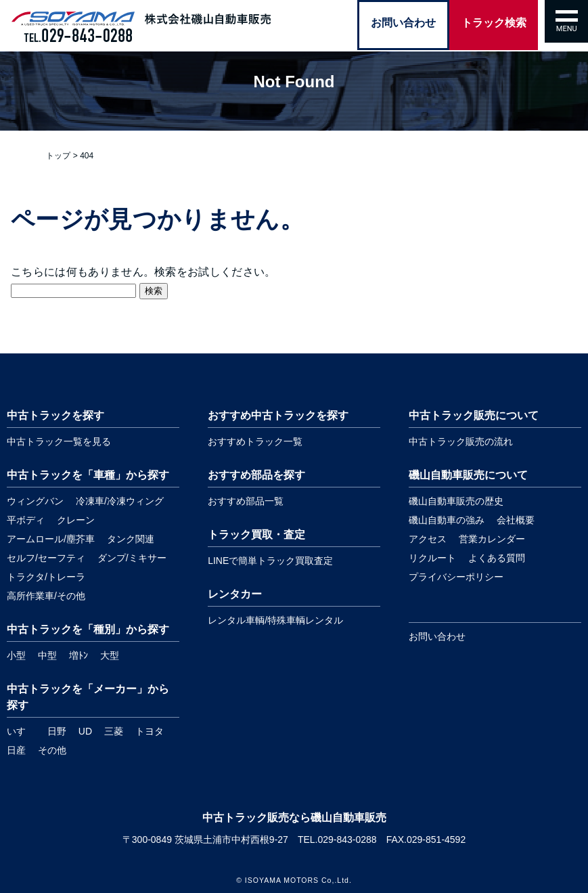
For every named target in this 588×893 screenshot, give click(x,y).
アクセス (428, 539)
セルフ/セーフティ (46, 558)
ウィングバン (35, 501)
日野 (57, 731)
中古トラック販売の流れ (461, 441)
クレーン (76, 520)
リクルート (432, 558)
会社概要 (516, 520)
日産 (16, 750)
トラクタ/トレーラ (46, 577)
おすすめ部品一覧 (246, 501)
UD (85, 731)
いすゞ (21, 731)
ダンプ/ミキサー (132, 558)
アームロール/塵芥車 (51, 539)
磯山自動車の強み (447, 520)
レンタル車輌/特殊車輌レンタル (275, 620)
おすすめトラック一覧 (255, 441)
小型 (16, 655)
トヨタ (150, 731)
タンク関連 (131, 539)
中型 (47, 655)
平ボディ (26, 520)
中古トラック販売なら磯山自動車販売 (294, 818)
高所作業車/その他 (46, 596)
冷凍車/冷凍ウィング (120, 501)
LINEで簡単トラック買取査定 (270, 561)
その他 (52, 750)
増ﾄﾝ (78, 655)
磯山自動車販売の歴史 (456, 501)
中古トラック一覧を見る (59, 441)
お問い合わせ (437, 636)
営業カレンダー (492, 539)
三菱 (114, 731)
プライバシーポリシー (456, 577)
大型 (110, 655)
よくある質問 (497, 558)
